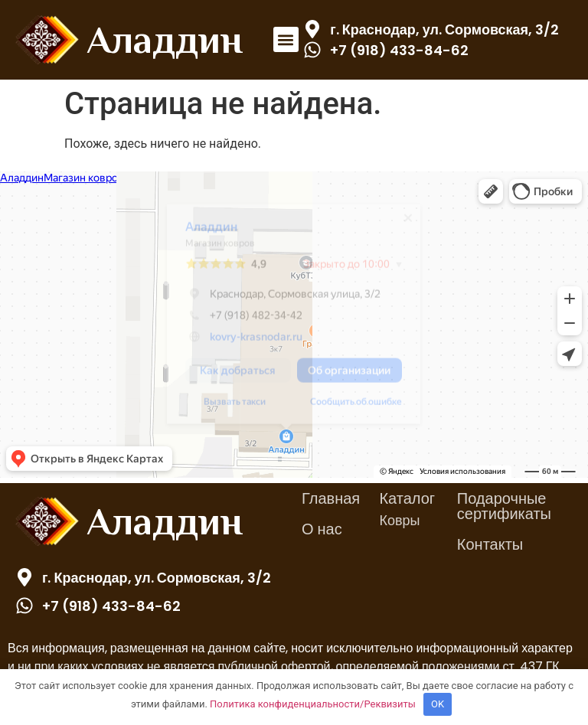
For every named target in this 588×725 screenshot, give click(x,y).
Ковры (399, 520)
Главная (331, 498)
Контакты (490, 544)
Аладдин (165, 40)
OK (438, 704)
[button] (286, 39)
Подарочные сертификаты (504, 506)
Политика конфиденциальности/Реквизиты (313, 704)
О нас (322, 529)
